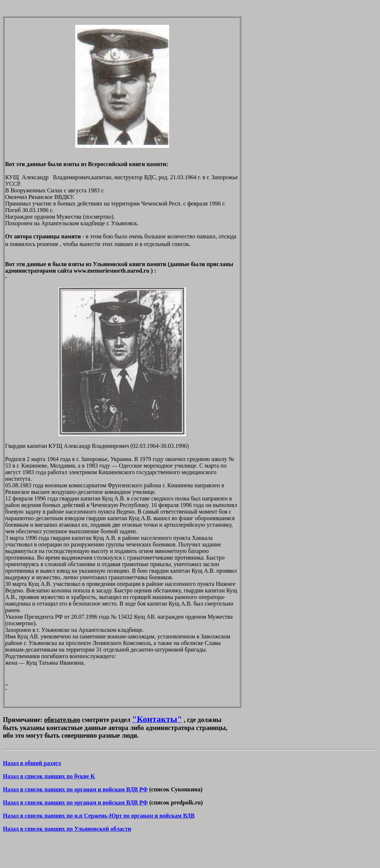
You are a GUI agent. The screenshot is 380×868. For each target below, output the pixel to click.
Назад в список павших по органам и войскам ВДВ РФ (75, 789)
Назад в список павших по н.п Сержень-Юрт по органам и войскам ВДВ (99, 816)
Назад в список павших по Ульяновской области (67, 829)
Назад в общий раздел (32, 763)
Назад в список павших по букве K (49, 776)
